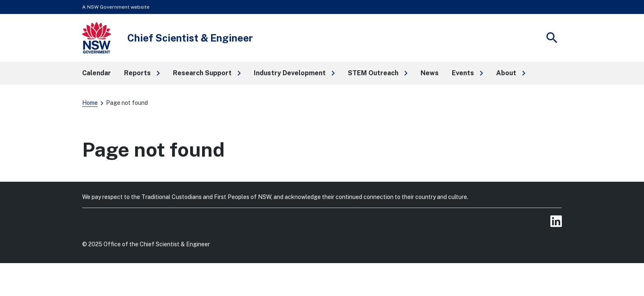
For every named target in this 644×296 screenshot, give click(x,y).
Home (90, 103)
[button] (142, 73)
